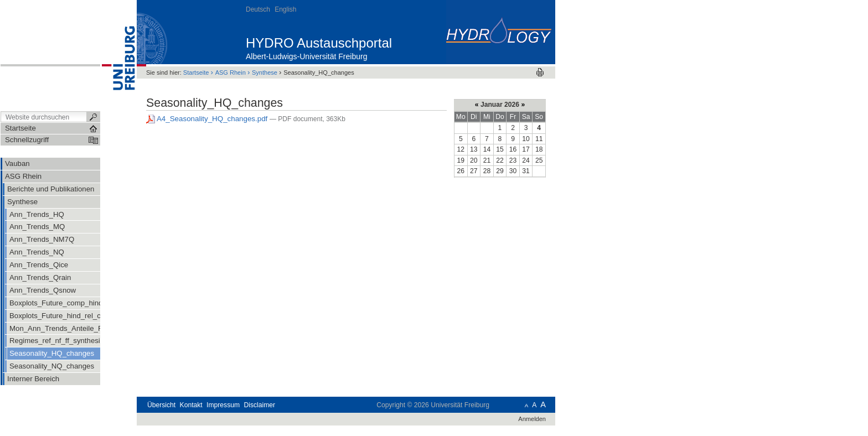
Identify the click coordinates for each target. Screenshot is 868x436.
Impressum (223, 405)
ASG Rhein (231, 72)
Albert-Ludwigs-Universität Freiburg (306, 56)
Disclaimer (259, 405)
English (285, 9)
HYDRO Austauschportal (319, 43)
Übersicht (161, 405)
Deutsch (258, 9)
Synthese (265, 72)
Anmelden (532, 419)
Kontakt (191, 405)
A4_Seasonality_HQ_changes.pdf (208, 119)
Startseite (196, 72)
